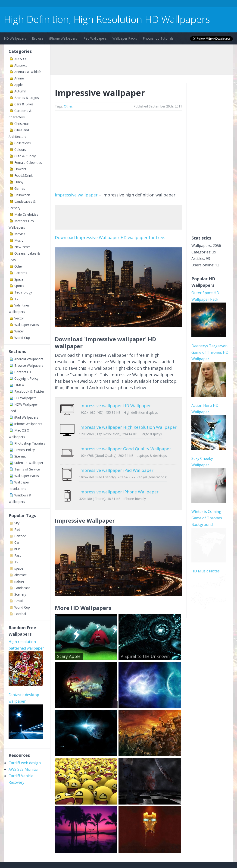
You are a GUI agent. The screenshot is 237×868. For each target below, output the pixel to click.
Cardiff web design (25, 763)
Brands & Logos (27, 98)
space (19, 568)
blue (17, 549)
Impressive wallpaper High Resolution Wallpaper (128, 424)
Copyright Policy (26, 378)
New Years (22, 247)
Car (17, 542)
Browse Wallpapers (29, 365)
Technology (23, 292)
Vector (19, 318)
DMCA (19, 385)
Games (20, 188)
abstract (20, 575)
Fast (18, 555)
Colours (20, 150)
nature (19, 581)
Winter (19, 331)
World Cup (22, 338)
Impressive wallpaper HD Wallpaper (115, 406)
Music (19, 240)
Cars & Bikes (24, 104)
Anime (19, 78)
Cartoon (20, 536)
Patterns (21, 273)
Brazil (19, 601)
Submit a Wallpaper (29, 463)
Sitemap (20, 456)
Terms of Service (27, 469)
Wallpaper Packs (125, 38)
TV (16, 299)
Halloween (22, 195)
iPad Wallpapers (95, 38)
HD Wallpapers (15, 38)
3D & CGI (21, 59)
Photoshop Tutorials (158, 38)
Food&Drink (23, 175)
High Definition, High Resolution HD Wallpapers (107, 19)
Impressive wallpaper (76, 195)
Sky (17, 523)
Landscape (22, 588)
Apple (19, 85)
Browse (38, 38)
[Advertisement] (88, 4)
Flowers (20, 169)
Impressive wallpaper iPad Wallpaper (116, 460)
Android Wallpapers (29, 359)
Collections (23, 143)
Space (19, 279)
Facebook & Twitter (29, 391)
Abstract (21, 65)
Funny (19, 182)
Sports (19, 286)
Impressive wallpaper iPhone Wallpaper (119, 478)
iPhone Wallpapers (63, 38)
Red (17, 529)
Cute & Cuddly (25, 156)
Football (20, 614)
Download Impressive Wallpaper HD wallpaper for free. (110, 237)
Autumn (20, 91)
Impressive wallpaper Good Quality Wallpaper (125, 442)
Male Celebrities (26, 214)
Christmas (22, 124)
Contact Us (23, 372)
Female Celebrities (28, 163)
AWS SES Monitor (24, 769)
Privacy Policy (25, 450)
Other (19, 266)
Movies (20, 234)
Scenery (20, 594)
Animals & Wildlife (28, 72)
